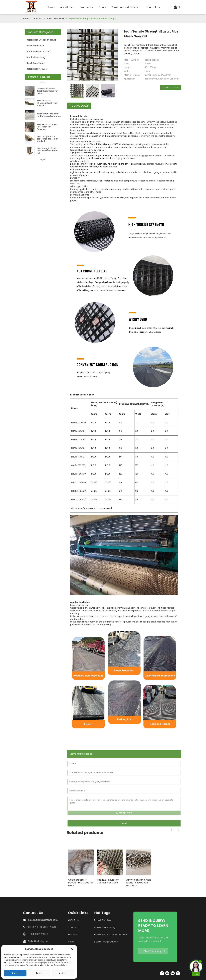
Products (38, 19)
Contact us (171, 88)
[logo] (31, 7)
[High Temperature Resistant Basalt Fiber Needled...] (43, 139)
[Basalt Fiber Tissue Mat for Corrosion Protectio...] (43, 115)
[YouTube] (167, 973)
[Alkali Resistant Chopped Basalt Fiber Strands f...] (43, 103)
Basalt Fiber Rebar (35, 63)
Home (26, 19)
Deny (39, 973)
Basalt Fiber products (76, 942)
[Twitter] (178, 973)
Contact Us (56, 927)
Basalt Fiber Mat (73, 920)
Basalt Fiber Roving (36, 57)
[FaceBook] (162, 973)
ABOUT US (55, 920)
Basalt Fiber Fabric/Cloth (39, 51)
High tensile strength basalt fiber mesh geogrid (93, 19)
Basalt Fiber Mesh (56, 19)
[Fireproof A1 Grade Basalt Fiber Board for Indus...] (43, 91)
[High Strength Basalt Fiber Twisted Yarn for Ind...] (43, 151)
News (53, 942)
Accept (15, 973)
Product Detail (79, 106)
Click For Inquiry (115, 951)
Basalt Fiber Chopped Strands (41, 40)
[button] (72, 949)
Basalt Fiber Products (37, 69)
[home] (51, 7)
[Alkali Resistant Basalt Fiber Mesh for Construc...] (43, 127)
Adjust (63, 973)
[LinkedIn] (173, 973)
